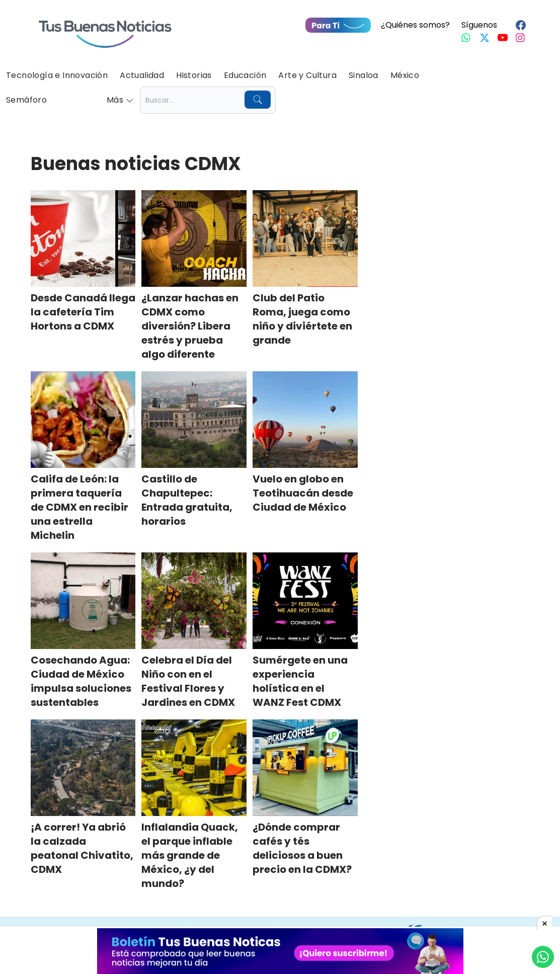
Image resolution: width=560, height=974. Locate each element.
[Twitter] (485, 38)
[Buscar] (258, 100)
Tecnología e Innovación (57, 75)
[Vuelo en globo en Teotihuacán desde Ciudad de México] (305, 420)
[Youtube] (503, 38)
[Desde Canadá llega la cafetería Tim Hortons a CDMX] (83, 238)
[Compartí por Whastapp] (543, 957)
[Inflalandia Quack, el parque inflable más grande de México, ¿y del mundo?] (194, 768)
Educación (245, 75)
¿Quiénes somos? (415, 25)
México (405, 75)
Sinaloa (364, 75)
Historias (194, 75)
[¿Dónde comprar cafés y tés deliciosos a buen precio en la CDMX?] (305, 768)
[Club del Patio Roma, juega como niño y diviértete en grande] (305, 238)
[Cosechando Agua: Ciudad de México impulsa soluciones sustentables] (83, 601)
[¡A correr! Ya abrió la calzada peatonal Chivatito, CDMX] (83, 768)
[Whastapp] (466, 38)
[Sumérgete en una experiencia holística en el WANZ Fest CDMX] (305, 601)
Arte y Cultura (307, 75)
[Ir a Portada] (105, 28)
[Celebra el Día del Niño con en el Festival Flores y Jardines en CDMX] (194, 601)
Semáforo (26, 100)
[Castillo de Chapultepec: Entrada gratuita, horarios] (194, 420)
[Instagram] (521, 38)
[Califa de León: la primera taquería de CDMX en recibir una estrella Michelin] (83, 420)
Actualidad (142, 75)
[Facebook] (521, 25)
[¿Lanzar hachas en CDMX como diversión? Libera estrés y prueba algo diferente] (194, 238)
